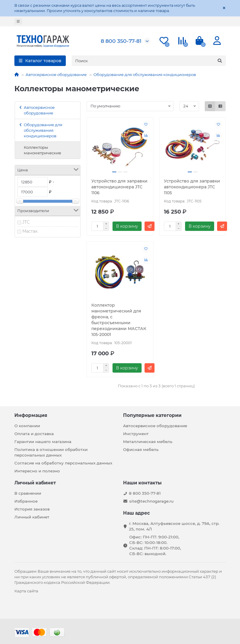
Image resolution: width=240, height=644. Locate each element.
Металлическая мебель (148, 442)
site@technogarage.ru (151, 501)
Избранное (26, 501)
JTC (26, 222)
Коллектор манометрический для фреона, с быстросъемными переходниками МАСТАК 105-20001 (119, 320)
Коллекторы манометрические (42, 150)
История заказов (32, 509)
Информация (31, 415)
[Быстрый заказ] (150, 226)
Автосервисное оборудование (56, 75)
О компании (27, 426)
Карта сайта (26, 591)
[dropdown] (18, 21)
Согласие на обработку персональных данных (63, 463)
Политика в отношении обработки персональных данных (51, 452)
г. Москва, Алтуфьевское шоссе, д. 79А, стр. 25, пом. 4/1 (174, 526)
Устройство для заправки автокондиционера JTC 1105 (192, 187)
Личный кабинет (35, 483)
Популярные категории (152, 415)
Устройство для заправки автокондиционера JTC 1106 (119, 187)
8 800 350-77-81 (121, 41)
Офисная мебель (141, 449)
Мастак (30, 231)
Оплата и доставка (34, 434)
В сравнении (28, 493)
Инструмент (136, 434)
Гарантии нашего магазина (43, 442)
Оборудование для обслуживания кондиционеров (145, 75)
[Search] (149, 61)
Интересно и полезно (37, 471)
